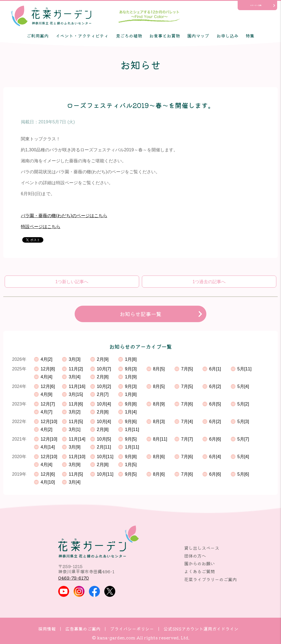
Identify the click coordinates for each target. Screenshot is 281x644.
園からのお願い (199, 563)
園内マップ (198, 36)
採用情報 (47, 629)
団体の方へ (195, 556)
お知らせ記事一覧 (140, 314)
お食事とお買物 (165, 36)
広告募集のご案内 (83, 629)
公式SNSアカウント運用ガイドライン (201, 629)
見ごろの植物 (129, 36)
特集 (250, 36)
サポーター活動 (256, 5)
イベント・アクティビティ (82, 36)
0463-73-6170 (74, 578)
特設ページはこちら (41, 227)
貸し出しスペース (202, 548)
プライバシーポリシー (132, 629)
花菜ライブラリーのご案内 (210, 579)
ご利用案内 (38, 36)
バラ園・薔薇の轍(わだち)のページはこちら (64, 216)
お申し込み (227, 36)
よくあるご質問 (199, 571)
